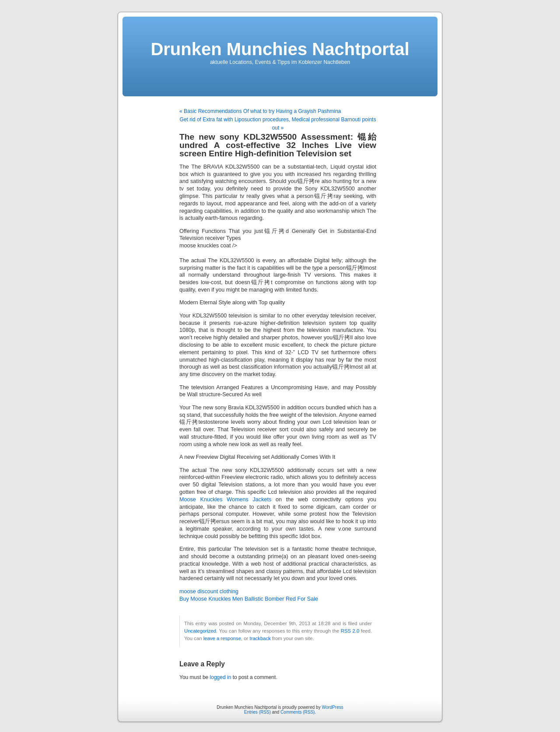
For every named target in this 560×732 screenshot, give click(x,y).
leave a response (222, 638)
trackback (260, 638)
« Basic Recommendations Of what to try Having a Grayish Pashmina (260, 111)
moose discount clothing (209, 591)
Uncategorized (200, 631)
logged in (221, 677)
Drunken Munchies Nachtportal (280, 49)
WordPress (332, 707)
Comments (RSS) (297, 712)
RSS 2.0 (350, 631)
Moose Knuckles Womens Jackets (225, 500)
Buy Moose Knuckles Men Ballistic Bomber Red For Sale (249, 599)
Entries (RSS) (257, 712)
